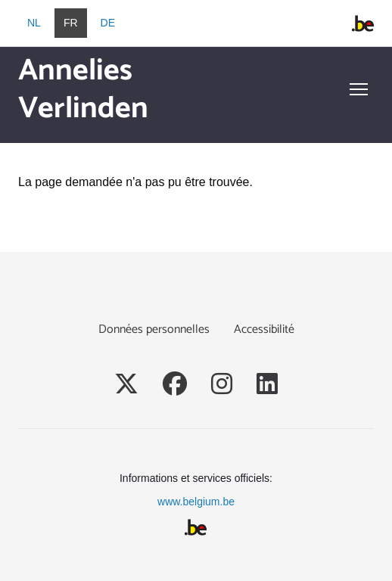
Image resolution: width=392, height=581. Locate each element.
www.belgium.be (196, 502)
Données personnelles (154, 329)
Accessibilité (264, 329)
